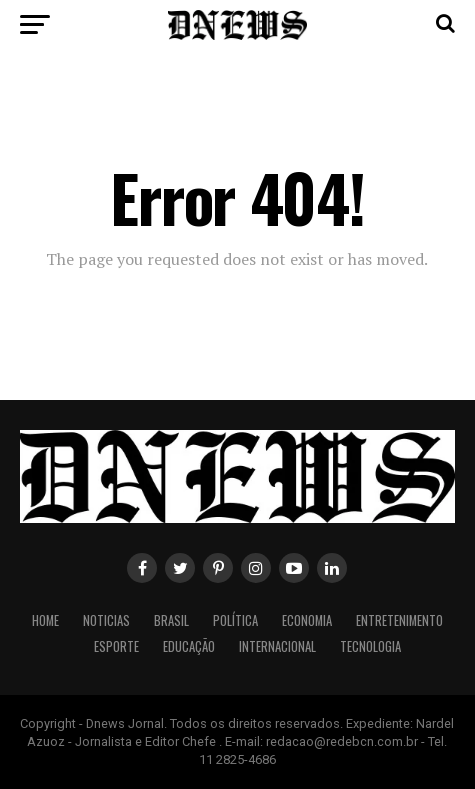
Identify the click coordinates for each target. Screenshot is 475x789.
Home (45, 620)
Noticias (106, 620)
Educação (189, 646)
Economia (307, 620)
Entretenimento (399, 620)
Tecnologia (370, 646)
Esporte (116, 646)
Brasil (171, 620)
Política (235, 620)
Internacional (277, 646)
